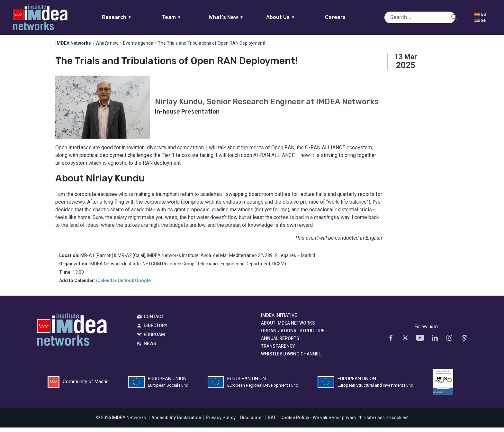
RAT (272, 422)
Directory (156, 330)
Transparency (278, 351)
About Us (293, 17)
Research (129, 17)
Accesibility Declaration (176, 422)
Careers (348, 17)
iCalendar (106, 285)
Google (143, 285)
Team (184, 17)
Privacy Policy (221, 422)
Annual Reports (280, 343)
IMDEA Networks (72, 335)
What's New (238, 17)
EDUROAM (154, 339)
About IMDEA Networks (288, 327)
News (150, 348)
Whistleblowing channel (291, 358)
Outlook (126, 285)
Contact (154, 321)
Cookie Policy (295, 422)
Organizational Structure (293, 335)
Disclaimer (252, 422)
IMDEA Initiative (279, 320)
